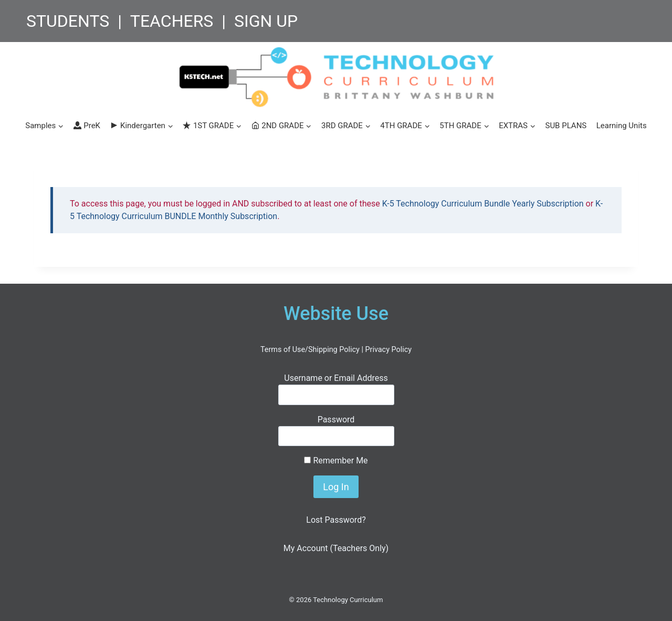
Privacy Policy (388, 350)
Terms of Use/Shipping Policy (310, 350)
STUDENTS (68, 21)
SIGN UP (266, 21)
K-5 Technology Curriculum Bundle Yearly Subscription (483, 204)
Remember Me (336, 460)
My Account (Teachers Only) (336, 548)
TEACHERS (172, 21)
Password (336, 420)
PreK (87, 126)
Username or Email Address (336, 378)
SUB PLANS (566, 126)
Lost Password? (336, 520)
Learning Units (622, 126)
